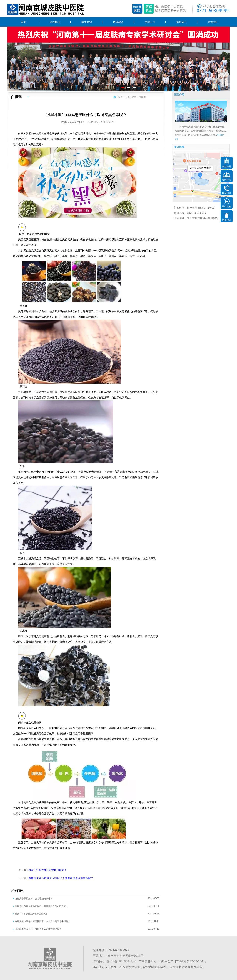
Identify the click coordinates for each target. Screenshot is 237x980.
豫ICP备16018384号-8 (121, 961)
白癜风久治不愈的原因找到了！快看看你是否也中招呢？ (61, 878)
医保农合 (182, 22)
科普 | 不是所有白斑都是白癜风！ (48, 870)
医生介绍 (87, 22)
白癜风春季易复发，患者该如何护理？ (34, 899)
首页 (23, 22)
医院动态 (118, 22)
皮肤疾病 (131, 97)
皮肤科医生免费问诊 (73, 122)
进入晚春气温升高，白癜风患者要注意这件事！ (38, 929)
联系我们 (213, 22)
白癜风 (142, 97)
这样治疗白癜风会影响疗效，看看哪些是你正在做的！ (41, 906)
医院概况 (55, 22)
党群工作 (150, 22)
